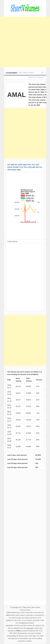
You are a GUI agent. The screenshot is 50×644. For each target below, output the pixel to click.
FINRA (18, 631)
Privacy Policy (25, 610)
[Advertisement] (25, 42)
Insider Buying (12, 241)
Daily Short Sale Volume (31, 607)
